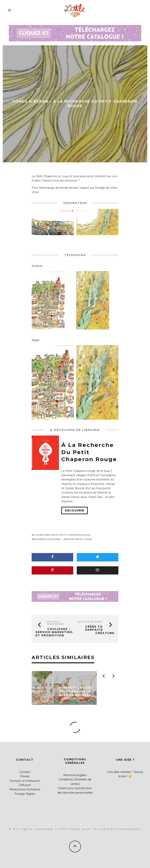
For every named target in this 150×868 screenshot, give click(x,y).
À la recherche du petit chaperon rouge (62, 535)
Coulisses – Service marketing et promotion (54, 632)
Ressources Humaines (25, 789)
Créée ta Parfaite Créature (100, 630)
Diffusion (25, 785)
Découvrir (75, 510)
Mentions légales (75, 775)
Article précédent (56, 623)
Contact (25, 772)
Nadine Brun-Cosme (79, 539)
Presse (25, 776)
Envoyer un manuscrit (25, 781)
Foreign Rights (25, 794)
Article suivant (90, 622)
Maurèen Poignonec (47, 539)
